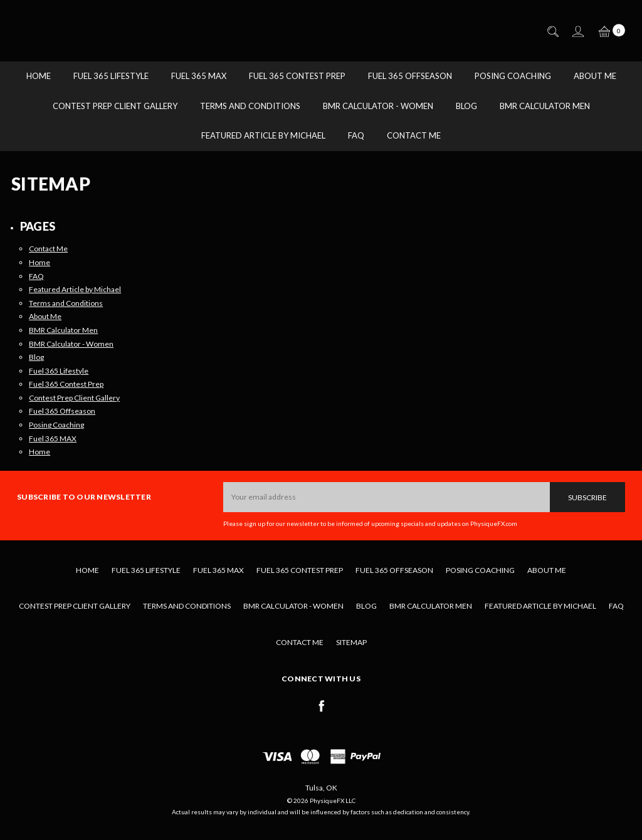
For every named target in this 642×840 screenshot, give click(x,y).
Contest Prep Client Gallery (115, 106)
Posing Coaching (513, 76)
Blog (466, 106)
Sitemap (351, 642)
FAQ (356, 135)
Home (39, 76)
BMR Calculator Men (545, 106)
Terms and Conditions (250, 106)
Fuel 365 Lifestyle (111, 76)
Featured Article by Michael (263, 135)
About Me (595, 76)
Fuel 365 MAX (199, 76)
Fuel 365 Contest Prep (297, 76)
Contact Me (414, 135)
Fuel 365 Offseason (410, 76)
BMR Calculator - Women (378, 106)
